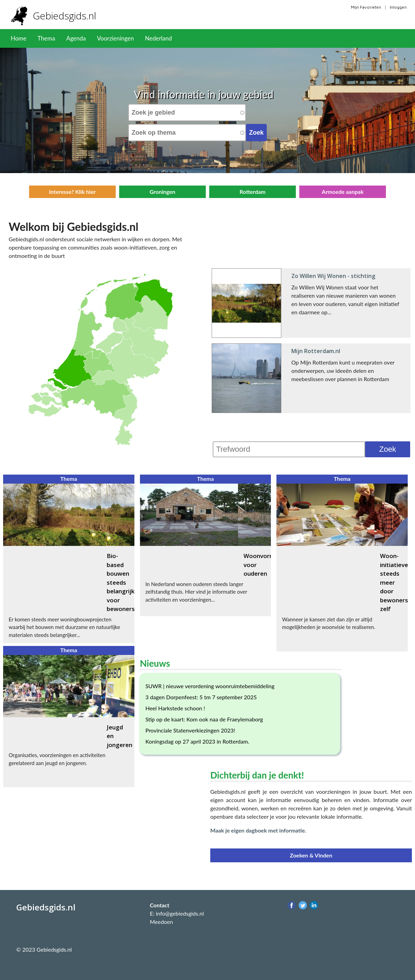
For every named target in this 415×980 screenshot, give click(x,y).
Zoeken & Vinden (311, 855)
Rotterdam (253, 192)
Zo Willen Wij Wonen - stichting (333, 276)
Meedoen (161, 922)
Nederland (158, 38)
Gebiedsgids (67, 16)
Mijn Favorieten (366, 7)
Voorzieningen (116, 38)
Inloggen (398, 7)
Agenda (76, 38)
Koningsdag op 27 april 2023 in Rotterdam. (197, 741)
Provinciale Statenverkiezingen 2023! (190, 730)
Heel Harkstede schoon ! (175, 708)
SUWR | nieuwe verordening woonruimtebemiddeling (210, 686)
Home (19, 38)
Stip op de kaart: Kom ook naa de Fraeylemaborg (204, 719)
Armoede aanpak (343, 192)
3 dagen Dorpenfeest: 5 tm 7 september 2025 (201, 697)
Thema (46, 38)
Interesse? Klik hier (72, 192)
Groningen (162, 192)
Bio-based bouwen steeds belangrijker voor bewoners (123, 582)
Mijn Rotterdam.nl (316, 351)
